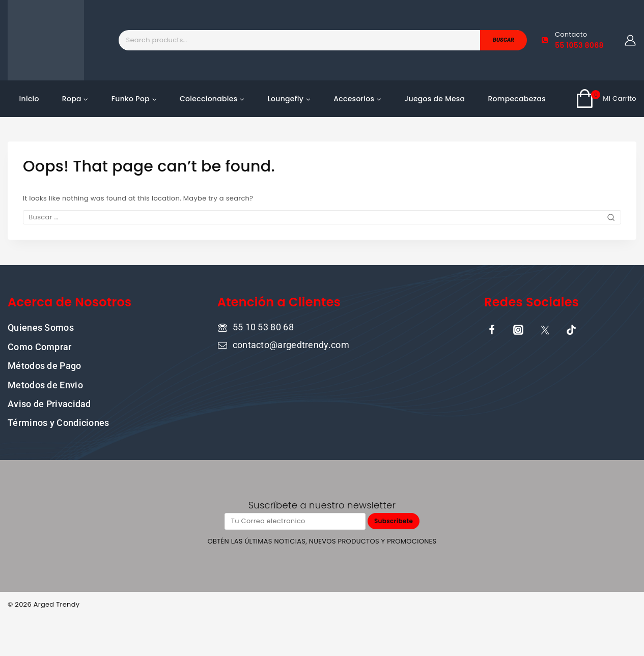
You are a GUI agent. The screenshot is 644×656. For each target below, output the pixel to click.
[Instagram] (518, 329)
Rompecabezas (517, 99)
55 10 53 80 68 (263, 326)
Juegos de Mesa (435, 99)
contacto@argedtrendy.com (291, 344)
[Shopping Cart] (606, 99)
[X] (545, 329)
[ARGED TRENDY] (46, 40)
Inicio (29, 99)
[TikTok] (571, 329)
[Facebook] (492, 329)
